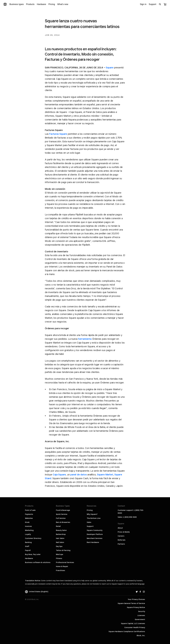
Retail (58, 526)
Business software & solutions (38, 562)
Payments (29, 514)
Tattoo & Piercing (63, 550)
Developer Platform (95, 534)
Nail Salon (60, 542)
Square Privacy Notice (136, 607)
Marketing (29, 530)
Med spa (59, 554)
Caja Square (59, 475)
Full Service (61, 518)
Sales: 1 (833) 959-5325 (127, 517)
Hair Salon (60, 538)
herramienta (85, 339)
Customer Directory (33, 538)
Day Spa (59, 546)
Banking (28, 542)
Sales (89, 522)
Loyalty (28, 534)
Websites (29, 518)
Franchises (61, 570)
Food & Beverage (63, 510)
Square (110, 68)
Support (90, 526)
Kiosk (27, 522)
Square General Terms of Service (131, 603)
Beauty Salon (61, 530)
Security (142, 611)
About (120, 528)
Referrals (122, 540)
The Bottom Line (94, 518)
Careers (121, 536)
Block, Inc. (141, 635)
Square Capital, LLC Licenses (133, 623)
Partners (121, 544)
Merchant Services (95, 538)
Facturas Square (58, 134)
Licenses (141, 615)
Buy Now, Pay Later (33, 554)
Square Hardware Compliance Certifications (127, 631)
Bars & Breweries (63, 522)
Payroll (28, 550)
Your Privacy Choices (136, 599)
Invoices (28, 526)
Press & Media (124, 532)
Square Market (105, 475)
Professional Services (65, 562)
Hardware (29, 558)
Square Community (95, 530)
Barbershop (61, 534)
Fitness (59, 558)
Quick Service (62, 514)
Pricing (90, 510)
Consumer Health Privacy (135, 627)
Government (140, 619)
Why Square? (92, 514)
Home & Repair (62, 566)
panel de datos (79, 475)
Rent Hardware (93, 542)
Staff (27, 546)
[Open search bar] (160, 4)
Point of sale (30, 510)
